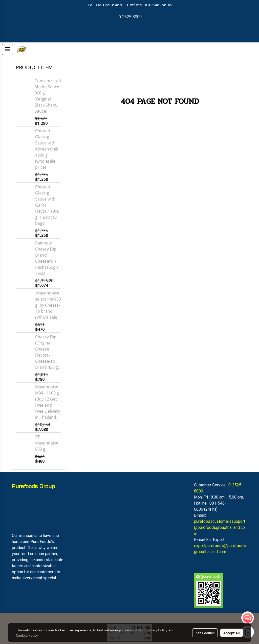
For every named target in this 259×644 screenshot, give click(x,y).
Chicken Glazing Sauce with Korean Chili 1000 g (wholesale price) (47, 149)
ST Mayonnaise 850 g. (47, 443)
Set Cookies (205, 633)
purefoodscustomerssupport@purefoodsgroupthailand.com (220, 527)
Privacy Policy (157, 630)
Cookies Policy (27, 635)
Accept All (232, 633)
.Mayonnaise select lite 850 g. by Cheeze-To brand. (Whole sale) (48, 305)
